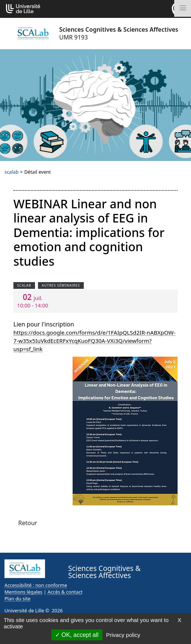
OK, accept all (77, 635)
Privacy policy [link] (123, 635)
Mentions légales (23, 592)
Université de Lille (24, 610)
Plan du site (17, 599)
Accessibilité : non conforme (36, 585)
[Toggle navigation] (183, 8)
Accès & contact (65, 592)
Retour (28, 523)
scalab (12, 172)
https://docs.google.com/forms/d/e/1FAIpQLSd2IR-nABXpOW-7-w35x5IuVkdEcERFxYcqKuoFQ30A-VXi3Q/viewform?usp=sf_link (94, 341)
